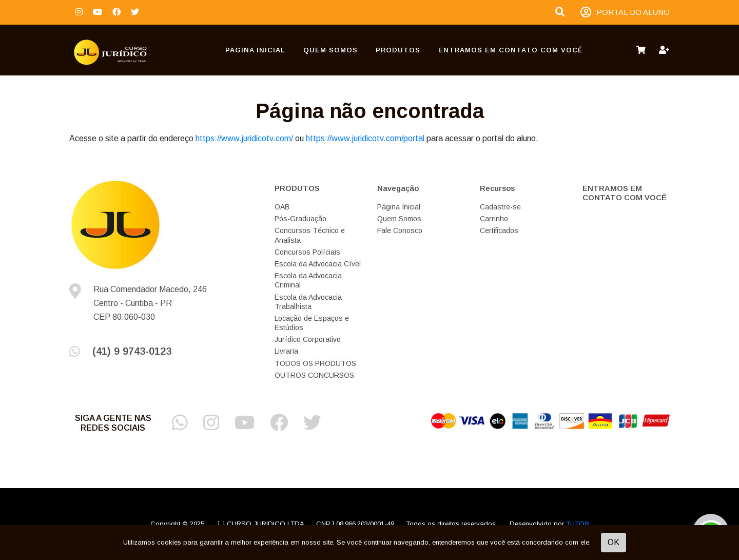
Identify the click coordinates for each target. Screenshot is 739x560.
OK (614, 542)
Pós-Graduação (300, 219)
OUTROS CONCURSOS (314, 375)
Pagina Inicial (255, 50)
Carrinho (494, 219)
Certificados (499, 230)
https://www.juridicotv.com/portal (365, 138)
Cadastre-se (500, 207)
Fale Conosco (400, 230)
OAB (282, 207)
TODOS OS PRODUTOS (315, 363)
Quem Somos (330, 50)
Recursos (497, 188)
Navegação (398, 188)
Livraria (286, 351)
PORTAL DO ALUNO (625, 13)
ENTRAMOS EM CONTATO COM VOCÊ (511, 50)
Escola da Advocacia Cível (318, 264)
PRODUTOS (398, 50)
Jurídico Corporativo (308, 339)
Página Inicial (399, 207)
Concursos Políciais (307, 252)
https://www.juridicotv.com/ (244, 138)
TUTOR (578, 524)
